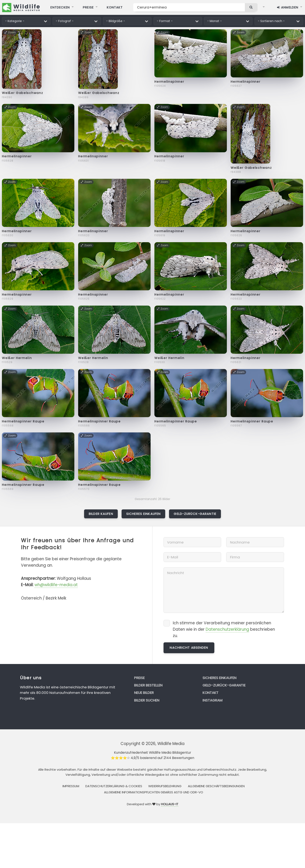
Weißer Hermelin (17, 358)
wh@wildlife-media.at (56, 585)
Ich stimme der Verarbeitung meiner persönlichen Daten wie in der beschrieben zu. (224, 629)
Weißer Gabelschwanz (22, 93)
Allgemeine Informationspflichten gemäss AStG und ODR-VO (154, 792)
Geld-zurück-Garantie (195, 514)
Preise (139, 678)
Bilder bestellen (148, 685)
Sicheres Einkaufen (143, 514)
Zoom (10, 32)
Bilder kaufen (101, 514)
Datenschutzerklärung (227, 629)
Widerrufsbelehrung (165, 786)
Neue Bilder (144, 693)
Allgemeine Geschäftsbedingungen (216, 786)
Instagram (212, 700)
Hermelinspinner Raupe (23, 421)
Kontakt (210, 693)
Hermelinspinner (169, 82)
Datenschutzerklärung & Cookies (114, 786)
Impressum (71, 786)
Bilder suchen (147, 700)
